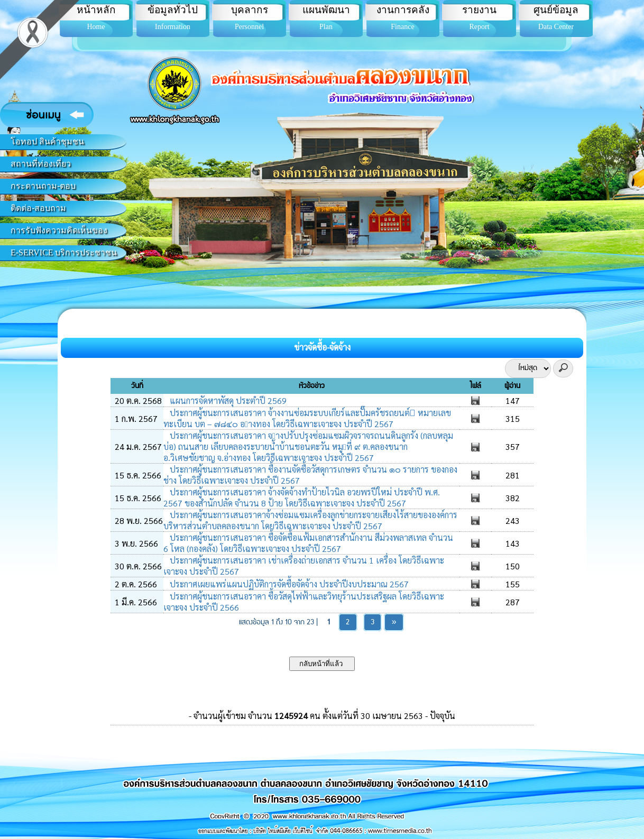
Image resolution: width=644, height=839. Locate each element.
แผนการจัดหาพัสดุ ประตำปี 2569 (227, 400)
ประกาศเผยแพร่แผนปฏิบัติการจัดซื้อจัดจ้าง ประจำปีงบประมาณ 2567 (288, 584)
